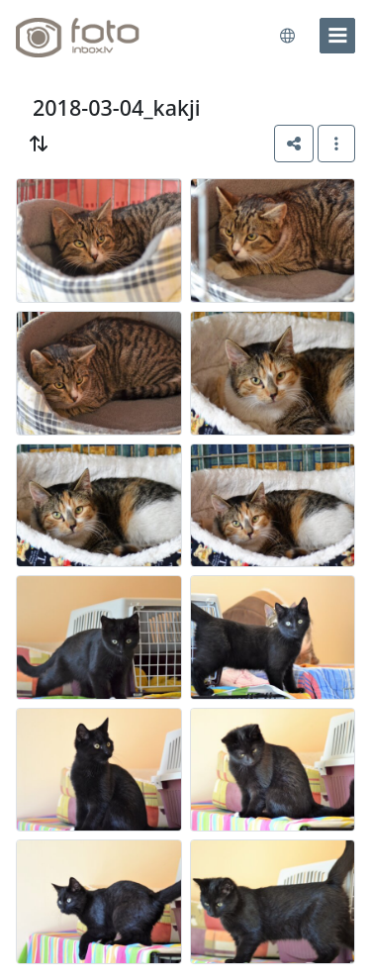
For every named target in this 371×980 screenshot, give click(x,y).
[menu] (337, 36)
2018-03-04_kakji (117, 107)
